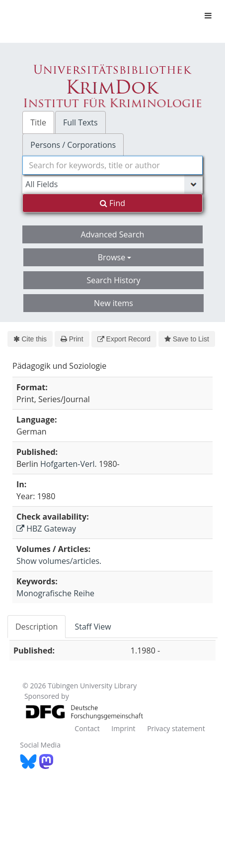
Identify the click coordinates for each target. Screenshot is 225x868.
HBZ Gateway (46, 529)
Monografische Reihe (55, 593)
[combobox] (112, 165)
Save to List (187, 339)
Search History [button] (113, 280)
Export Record (124, 339)
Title (38, 122)
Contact (87, 728)
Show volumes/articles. (59, 561)
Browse (115, 257)
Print (72, 339)
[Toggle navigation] (208, 15)
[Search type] (112, 184)
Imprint (123, 728)
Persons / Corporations (73, 145)
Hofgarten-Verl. (69, 464)
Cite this (30, 339)
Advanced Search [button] (113, 234)
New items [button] (113, 303)
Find (112, 203)
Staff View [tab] (93, 627)
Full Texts (80, 122)
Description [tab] (37, 627)
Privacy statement (176, 728)
